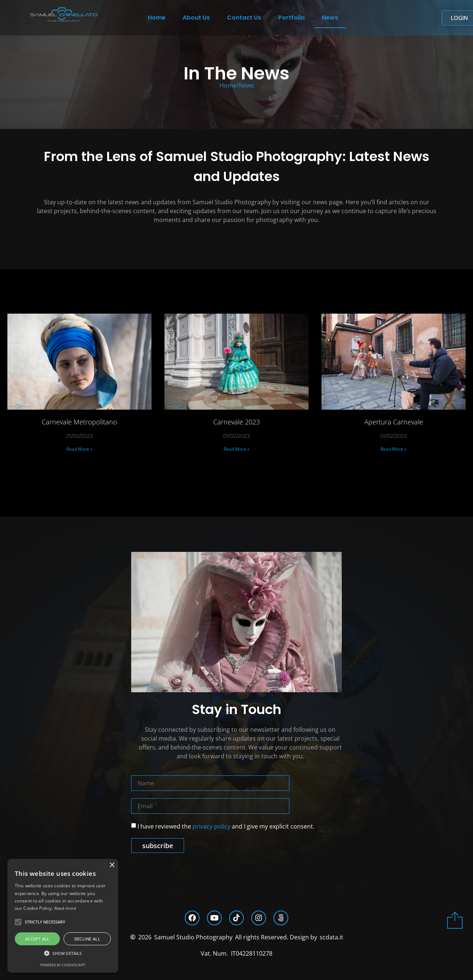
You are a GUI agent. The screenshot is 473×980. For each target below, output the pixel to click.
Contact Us (244, 18)
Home (157, 18)
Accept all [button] (37, 939)
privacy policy (211, 826)
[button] (63, 953)
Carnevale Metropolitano (79, 422)
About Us (196, 18)
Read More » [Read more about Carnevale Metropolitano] (79, 449)
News (330, 18)
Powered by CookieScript (63, 965)
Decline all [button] (87, 939)
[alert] (63, 916)
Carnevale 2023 (236, 422)
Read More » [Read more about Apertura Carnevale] (394, 449)
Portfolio (292, 18)
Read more (65, 908)
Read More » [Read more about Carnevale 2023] (236, 449)
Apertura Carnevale (394, 422)
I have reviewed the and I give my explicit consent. (226, 826)
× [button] (112, 865)
